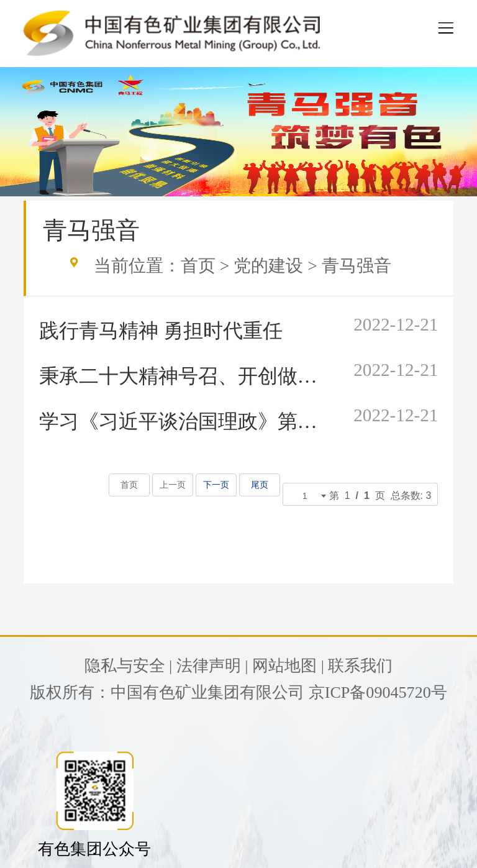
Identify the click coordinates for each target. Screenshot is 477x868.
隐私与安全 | (129, 666)
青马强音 (357, 266)
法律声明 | (212, 666)
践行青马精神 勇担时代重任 (161, 331)
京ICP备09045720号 (378, 692)
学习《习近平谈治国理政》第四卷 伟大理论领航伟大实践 (181, 421)
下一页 (216, 485)
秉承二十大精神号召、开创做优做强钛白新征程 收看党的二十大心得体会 (181, 376)
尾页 (259, 485)
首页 (198, 266)
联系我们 (360, 666)
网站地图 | (288, 666)
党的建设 (268, 266)
